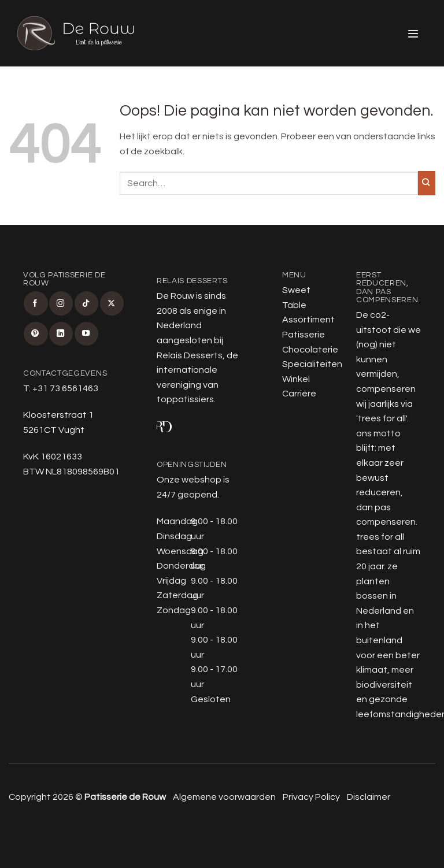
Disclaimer (369, 797)
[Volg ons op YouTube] (86, 334)
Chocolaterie (310, 350)
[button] (414, 33)
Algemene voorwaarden (224, 797)
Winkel (296, 379)
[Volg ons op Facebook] (36, 303)
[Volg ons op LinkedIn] (61, 334)
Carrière (299, 394)
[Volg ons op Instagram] (61, 303)
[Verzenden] (427, 183)
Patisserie (304, 335)
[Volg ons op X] (112, 303)
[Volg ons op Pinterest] (36, 334)
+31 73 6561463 (65, 388)
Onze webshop (189, 480)
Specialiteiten (312, 364)
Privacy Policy (311, 797)
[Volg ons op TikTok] (86, 303)
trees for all (382, 418)
